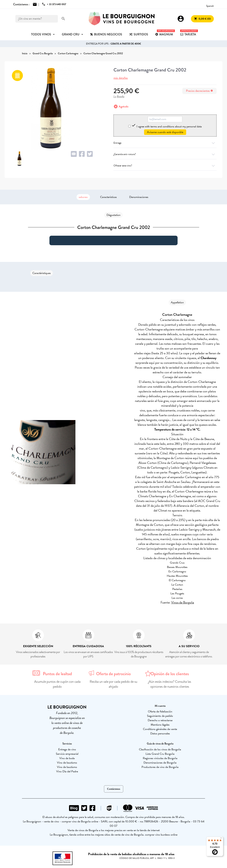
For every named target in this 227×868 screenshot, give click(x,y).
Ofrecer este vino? (165, 166)
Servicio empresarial (67, 754)
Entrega (165, 143)
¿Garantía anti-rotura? (165, 154)
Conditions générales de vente (160, 729)
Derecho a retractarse (160, 720)
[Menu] (221, 839)
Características (108, 197)
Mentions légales (160, 725)
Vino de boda (67, 758)
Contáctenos (114, 789)
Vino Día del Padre (67, 771)
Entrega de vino (67, 749)
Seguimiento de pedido (160, 716)
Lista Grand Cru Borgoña (160, 754)
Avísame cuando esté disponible (165, 132)
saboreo (83, 197)
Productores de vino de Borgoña (160, 767)
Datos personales (160, 733)
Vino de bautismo (67, 763)
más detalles (121, 78)
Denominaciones (139, 197)
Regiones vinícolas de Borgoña (160, 758)
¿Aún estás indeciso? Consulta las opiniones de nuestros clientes (170, 684)
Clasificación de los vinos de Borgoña (160, 749)
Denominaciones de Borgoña (160, 763)
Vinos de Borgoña (183, 602)
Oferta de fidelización (160, 711)
